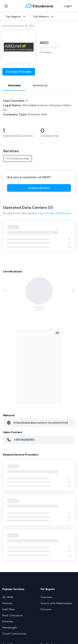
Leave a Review (39, 188)
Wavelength (10, 627)
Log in (42, 213)
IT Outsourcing (18, 158)
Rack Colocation (13, 615)
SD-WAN (8, 597)
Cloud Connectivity (14, 634)
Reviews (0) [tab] (40, 85)
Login (68, 6)
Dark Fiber (9, 609)
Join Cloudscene (60, 213)
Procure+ (46, 609)
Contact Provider (19, 72)
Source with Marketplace (56, 603)
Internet (7, 603)
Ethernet (8, 621)
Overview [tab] (14, 85)
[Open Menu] (6, 6)
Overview (46, 597)
